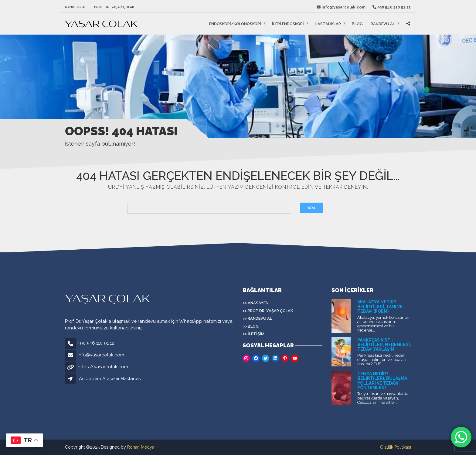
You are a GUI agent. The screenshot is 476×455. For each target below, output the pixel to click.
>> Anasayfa (255, 303)
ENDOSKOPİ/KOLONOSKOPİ (235, 24)
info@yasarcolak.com (101, 355)
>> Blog (251, 326)
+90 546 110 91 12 (96, 343)
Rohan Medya (141, 447)
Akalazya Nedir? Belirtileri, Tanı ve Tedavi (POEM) (380, 307)
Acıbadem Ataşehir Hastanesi (110, 379)
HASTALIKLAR (328, 24)
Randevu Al (76, 7)
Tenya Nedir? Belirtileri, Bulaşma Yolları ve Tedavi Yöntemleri (382, 381)
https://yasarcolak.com (103, 367)
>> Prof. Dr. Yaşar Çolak (268, 311)
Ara (312, 208)
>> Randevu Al (257, 318)
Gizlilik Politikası (396, 447)
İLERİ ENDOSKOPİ (288, 24)
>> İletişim (253, 334)
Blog (357, 24)
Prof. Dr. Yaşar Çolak (114, 7)
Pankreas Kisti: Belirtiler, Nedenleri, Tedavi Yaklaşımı (384, 345)
